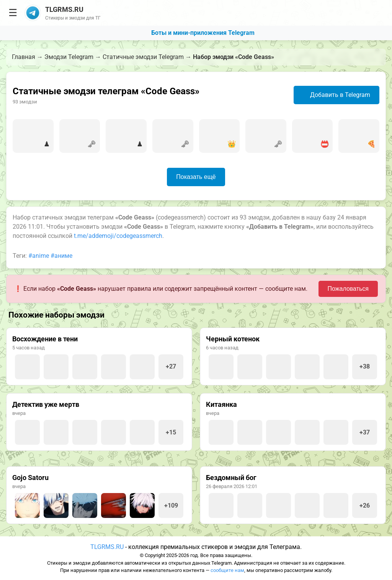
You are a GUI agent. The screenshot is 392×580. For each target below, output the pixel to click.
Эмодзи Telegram (69, 57)
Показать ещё (196, 177)
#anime (39, 256)
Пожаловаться (348, 289)
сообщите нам (227, 570)
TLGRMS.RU (107, 547)
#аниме (61, 256)
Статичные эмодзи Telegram (143, 57)
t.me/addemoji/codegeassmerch (118, 236)
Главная (24, 57)
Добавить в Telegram (336, 95)
